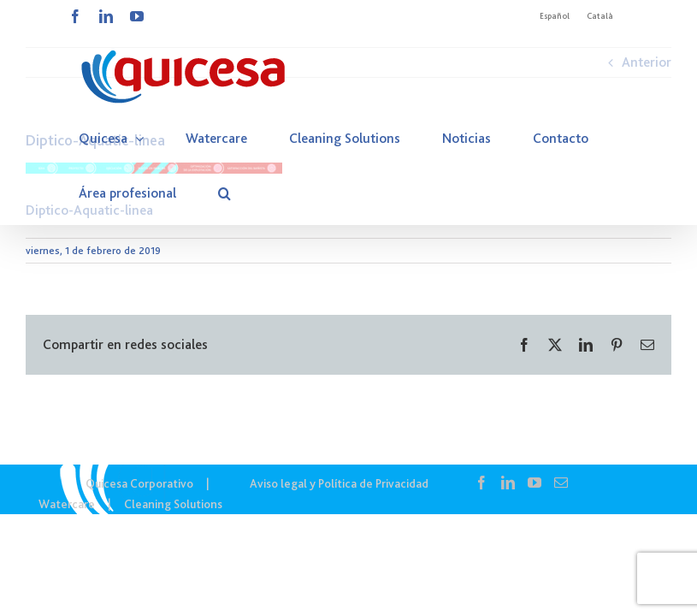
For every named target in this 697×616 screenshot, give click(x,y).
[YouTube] (535, 483)
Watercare (67, 504)
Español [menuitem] (555, 16)
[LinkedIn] (508, 483)
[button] (224, 193)
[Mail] (561, 483)
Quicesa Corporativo (139, 483)
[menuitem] (555, 16)
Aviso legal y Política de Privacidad (339, 483)
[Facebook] (481, 483)
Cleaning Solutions (173, 504)
